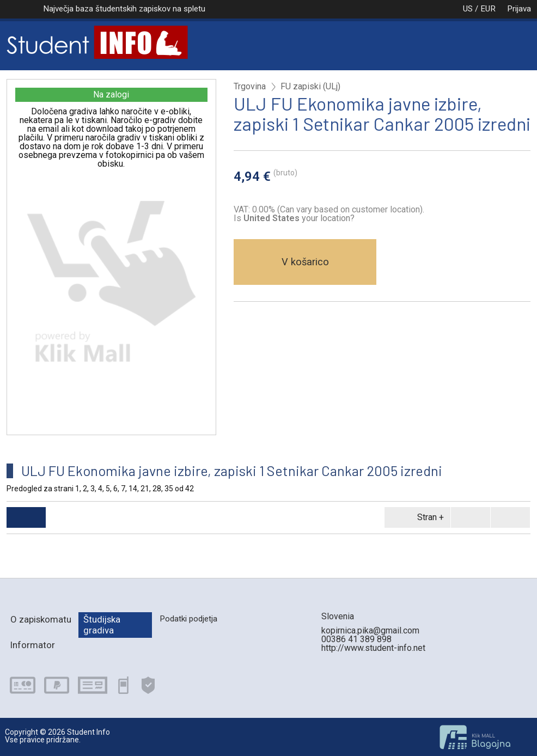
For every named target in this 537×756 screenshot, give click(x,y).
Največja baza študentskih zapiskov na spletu (124, 9)
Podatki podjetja (188, 619)
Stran (416, 517)
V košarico (305, 262)
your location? (299, 218)
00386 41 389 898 (356, 639)
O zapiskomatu (41, 619)
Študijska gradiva (102, 624)
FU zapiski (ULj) (310, 87)
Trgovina (250, 87)
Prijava (519, 9)
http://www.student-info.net (373, 648)
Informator (33, 645)
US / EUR (468, 9)
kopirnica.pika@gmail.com (370, 630)
